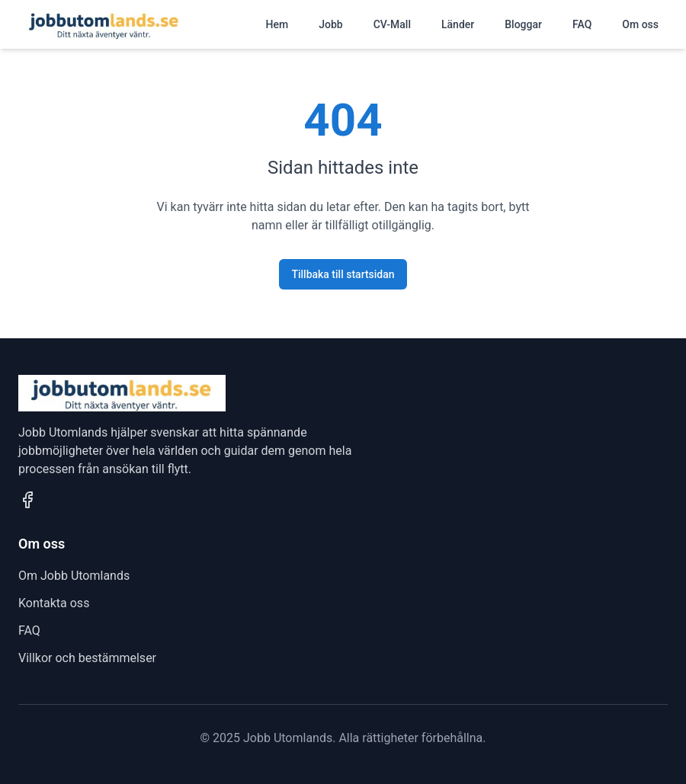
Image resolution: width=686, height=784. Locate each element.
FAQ (582, 24)
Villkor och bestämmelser (87, 658)
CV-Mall (392, 24)
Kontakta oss (54, 603)
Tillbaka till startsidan (343, 274)
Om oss (640, 24)
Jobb (330, 24)
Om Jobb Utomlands (74, 576)
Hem (277, 24)
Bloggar (523, 24)
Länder (458, 24)
